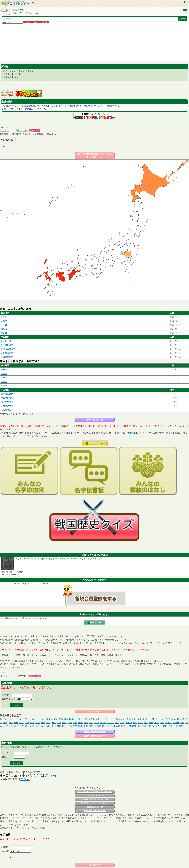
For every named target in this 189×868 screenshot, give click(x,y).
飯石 (25, 106)
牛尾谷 (168, 723)
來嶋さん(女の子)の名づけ (95, 736)
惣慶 (38, 723)
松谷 (54, 723)
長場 (139, 719)
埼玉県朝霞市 (7, 345)
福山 (163, 719)
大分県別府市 (7, 353)
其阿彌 (68, 719)
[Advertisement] (79, 42)
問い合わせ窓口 (129, 433)
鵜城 (86, 723)
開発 (118, 719)
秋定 (75, 726)
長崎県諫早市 (7, 357)
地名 (96, 106)
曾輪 (118, 726)
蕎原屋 (49, 719)
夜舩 (162, 723)
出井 (38, 719)
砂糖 (85, 719)
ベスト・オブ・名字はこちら (95, 796)
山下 (103, 719)
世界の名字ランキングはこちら (95, 811)
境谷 (107, 726)
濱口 (117, 723)
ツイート (4, 127)
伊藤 (61, 719)
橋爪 (80, 723)
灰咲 (70, 723)
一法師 (164, 726)
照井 (158, 726)
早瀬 (97, 723)
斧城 (151, 723)
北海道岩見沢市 (8, 349)
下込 (176, 726)
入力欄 (5, 695)
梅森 (135, 723)
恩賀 (43, 723)
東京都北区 (6, 341)
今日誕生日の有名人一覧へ (95, 807)
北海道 (11, 109)
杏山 (113, 726)
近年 (4, 109)
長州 (67, 106)
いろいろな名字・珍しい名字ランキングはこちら (95, 792)
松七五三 (110, 719)
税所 (168, 719)
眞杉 (22, 723)
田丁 (27, 726)
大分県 (4, 333)
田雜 (38, 726)
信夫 (16, 723)
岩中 (43, 726)
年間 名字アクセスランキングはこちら (95, 799)
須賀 (98, 719)
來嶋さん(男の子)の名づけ (95, 732)
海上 (80, 726)
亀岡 (145, 719)
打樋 (5, 719)
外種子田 (136, 726)
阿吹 (157, 723)
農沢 (144, 726)
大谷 (48, 723)
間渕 (64, 726)
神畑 (70, 726)
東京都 (28, 109)
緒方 (22, 719)
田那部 (129, 723)
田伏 (123, 726)
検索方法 (6, 699)
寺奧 (122, 723)
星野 (91, 723)
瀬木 (5, 723)
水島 (43, 719)
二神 (27, 719)
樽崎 (64, 723)
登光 (54, 726)
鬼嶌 (129, 719)
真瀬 (86, 726)
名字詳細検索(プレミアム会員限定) (36, 22)
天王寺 (151, 719)
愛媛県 (87, 106)
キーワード (7, 753)
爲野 (27, 723)
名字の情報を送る (8, 140)
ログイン (39, 584)
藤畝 (146, 723)
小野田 (78, 719)
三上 (14, 726)
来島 (31, 106)
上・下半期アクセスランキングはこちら (95, 803)
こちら (119, 650)
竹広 (140, 723)
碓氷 (32, 723)
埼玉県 (20, 109)
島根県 (7, 106)
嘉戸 (157, 719)
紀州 (58, 106)
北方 (59, 723)
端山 (48, 726)
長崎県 (4, 321)
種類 (4, 757)
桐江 (11, 723)
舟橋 (174, 719)
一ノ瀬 (103, 723)
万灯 (9, 726)
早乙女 (111, 723)
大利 (134, 719)
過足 (171, 726)
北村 (75, 723)
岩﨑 (129, 726)
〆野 (32, 726)
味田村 (176, 723)
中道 (149, 726)
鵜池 (181, 726)
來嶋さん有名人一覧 (95, 420)
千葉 (32, 719)
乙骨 (11, 719)
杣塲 (91, 726)
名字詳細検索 (95, 711)
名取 (182, 723)
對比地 (98, 726)
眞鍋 (59, 726)
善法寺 (20, 726)
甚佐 (56, 719)
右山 (123, 719)
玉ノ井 (91, 719)
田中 (16, 719)
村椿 (182, 719)
